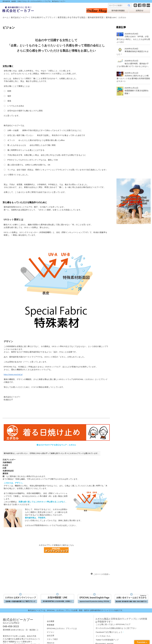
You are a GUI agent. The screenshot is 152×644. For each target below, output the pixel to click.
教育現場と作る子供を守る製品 (71, 17)
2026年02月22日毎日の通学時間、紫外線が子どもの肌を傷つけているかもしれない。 (133, 63)
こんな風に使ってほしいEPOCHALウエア (113, 624)
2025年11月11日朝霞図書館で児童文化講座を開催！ (137, 91)
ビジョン (51, 632)
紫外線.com (111, 17)
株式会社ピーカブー (20, 17)
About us (51, 643)
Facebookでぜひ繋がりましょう (109, 632)
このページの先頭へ (102, 574)
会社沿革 (51, 636)
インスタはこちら (103, 636)
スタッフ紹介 (52, 639)
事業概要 (51, 625)
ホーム (6, 17)
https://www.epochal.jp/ (13, 374)
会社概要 (51, 621)
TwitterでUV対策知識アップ (107, 640)
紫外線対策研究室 (95, 17)
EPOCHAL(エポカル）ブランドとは (62, 628)
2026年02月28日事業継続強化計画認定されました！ (133, 51)
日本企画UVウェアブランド (43, 17)
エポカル (122, 17)
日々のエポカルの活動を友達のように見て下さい (116, 628)
